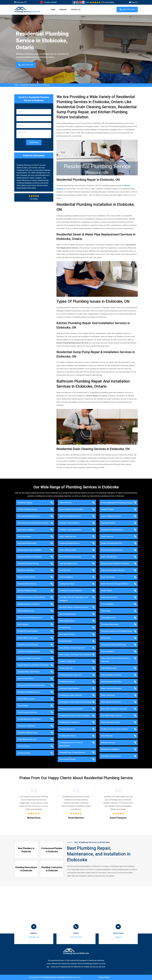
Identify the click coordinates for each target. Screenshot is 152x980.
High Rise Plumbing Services (70, 516)
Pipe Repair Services (67, 634)
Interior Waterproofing (68, 550)
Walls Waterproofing (109, 668)
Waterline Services (108, 743)
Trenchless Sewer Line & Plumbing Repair (117, 631)
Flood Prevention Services (27, 712)
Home (53, 10)
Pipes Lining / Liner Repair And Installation (75, 655)
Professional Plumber (68, 759)
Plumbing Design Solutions (69, 688)
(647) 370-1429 (127, 10)
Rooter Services (107, 536)
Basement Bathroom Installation (30, 557)
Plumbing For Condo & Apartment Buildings (76, 702)
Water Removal (107, 736)
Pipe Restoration (66, 641)
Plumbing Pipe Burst (67, 729)
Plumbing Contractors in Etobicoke (52, 869)
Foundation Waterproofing (27, 733)
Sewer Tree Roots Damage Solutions (115, 584)
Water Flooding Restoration (111, 688)
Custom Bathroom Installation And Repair (33, 665)
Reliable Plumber (108, 509)
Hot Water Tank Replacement (70, 530)
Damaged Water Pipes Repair (29, 672)
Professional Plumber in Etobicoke (52, 850)
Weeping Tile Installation (110, 749)
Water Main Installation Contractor (114, 709)
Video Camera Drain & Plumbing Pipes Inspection (115, 660)
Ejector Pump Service (26, 678)
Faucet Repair (23, 706)
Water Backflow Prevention (111, 675)
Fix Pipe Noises (65, 628)
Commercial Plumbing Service (29, 651)
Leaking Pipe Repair (67, 584)
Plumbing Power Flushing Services (72, 752)
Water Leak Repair (108, 695)
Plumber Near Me (66, 668)
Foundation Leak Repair (27, 726)
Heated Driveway (24, 753)
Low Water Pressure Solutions (71, 591)
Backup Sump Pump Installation (30, 550)
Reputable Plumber (108, 523)
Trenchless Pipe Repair (110, 624)
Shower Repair (107, 591)
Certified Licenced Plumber (28, 645)
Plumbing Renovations (68, 736)
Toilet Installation (108, 604)
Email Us (135, 2)
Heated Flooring (65, 503)
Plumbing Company (25, 503)
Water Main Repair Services (112, 715)
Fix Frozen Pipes (24, 746)
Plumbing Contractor (67, 682)
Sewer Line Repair (108, 577)
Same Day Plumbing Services (112, 550)
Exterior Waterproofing (26, 699)
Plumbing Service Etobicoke (54, 977)
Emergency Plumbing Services (29, 692)
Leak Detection (65, 570)
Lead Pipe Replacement (68, 564)
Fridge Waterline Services (27, 739)
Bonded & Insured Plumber (28, 631)
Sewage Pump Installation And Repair (115, 564)
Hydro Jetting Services (68, 536)
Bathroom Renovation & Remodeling (31, 597)
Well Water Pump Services (111, 756)
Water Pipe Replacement (110, 722)
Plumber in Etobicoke (67, 661)
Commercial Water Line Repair (29, 658)
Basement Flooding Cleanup (28, 564)
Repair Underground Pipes (111, 516)
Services (63, 10)
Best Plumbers (23, 624)
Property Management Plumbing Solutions (117, 503)
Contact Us (76, 10)
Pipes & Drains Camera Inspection (72, 648)
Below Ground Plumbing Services (30, 618)
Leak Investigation (66, 577)
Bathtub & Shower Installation (29, 604)
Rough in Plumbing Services (112, 543)
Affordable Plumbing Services (29, 516)
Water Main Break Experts (111, 702)
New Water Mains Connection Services (74, 607)
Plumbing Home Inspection (69, 722)
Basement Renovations (26, 577)
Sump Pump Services (109, 597)
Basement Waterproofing (27, 591)
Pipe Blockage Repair (67, 614)
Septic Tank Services (109, 557)
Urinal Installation (108, 651)
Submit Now (34, 142)
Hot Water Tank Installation (69, 523)
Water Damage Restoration (111, 682)
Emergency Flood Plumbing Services (31, 685)
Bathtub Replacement (26, 611)
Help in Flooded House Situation (71, 509)
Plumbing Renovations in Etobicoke (26, 869)
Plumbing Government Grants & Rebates (74, 715)
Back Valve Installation (26, 530)
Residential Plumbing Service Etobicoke (35, 85)
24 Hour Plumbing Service (27, 509)
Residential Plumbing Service (112, 530)
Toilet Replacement (108, 618)
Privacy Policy (104, 977)
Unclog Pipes (106, 638)
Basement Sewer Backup (27, 584)
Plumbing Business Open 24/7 (71, 675)
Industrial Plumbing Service (70, 543)
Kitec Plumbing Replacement (70, 557)
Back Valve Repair (24, 536)
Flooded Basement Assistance (29, 719)
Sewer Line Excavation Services (113, 570)
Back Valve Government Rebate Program (33, 523)
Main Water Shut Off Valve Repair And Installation (74, 599)
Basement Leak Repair (26, 570)
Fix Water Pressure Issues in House (114, 729)
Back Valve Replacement (27, 543)
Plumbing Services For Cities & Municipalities (71, 744)
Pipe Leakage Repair (67, 621)
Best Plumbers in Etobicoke (26, 850)
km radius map (76, 910)
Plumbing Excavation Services (71, 695)
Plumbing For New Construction (71, 709)
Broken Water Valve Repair (28, 638)
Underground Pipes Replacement (114, 645)
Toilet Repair (106, 611)
